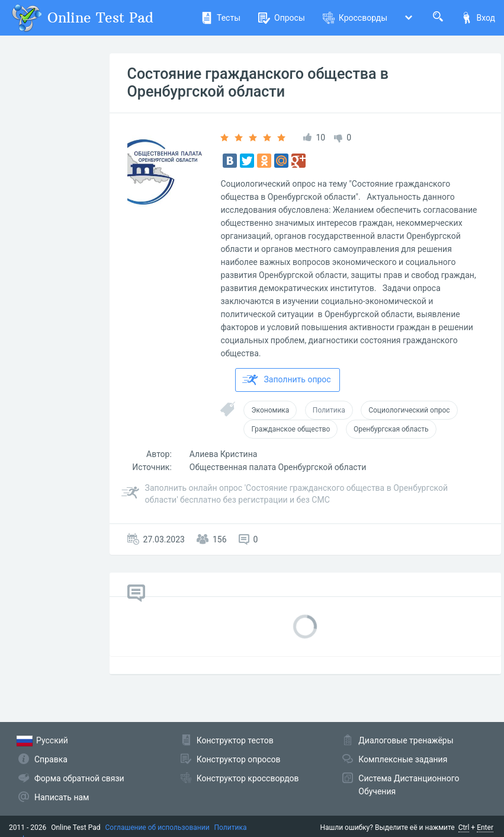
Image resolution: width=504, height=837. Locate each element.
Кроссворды (355, 18)
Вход (478, 18)
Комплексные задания (403, 759)
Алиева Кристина (224, 454)
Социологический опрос (409, 410)
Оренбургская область (391, 429)
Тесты (221, 18)
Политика (329, 410)
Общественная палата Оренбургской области (278, 467)
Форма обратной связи (79, 778)
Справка (51, 759)
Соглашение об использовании (158, 828)
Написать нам (62, 797)
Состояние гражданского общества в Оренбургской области (258, 83)
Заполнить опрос (286, 380)
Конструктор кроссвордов (248, 778)
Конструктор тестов (235, 740)
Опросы (282, 18)
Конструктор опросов (239, 759)
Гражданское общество (290, 429)
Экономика (270, 410)
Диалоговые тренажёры (406, 740)
